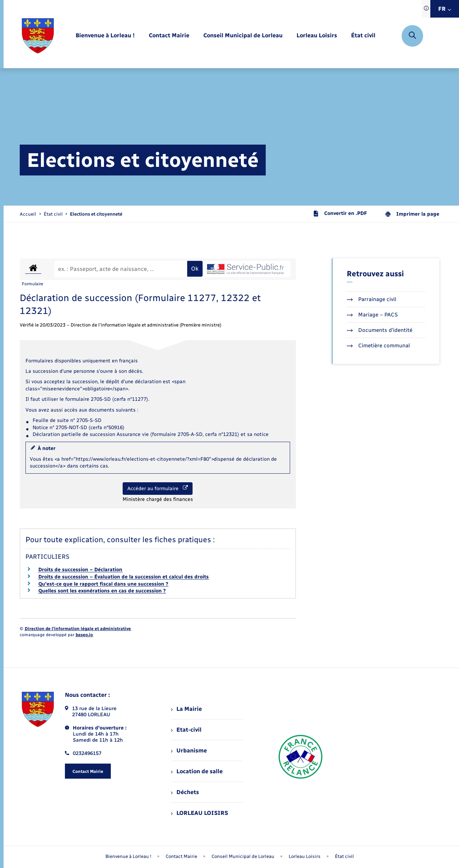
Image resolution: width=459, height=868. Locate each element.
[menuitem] (105, 36)
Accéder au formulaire (158, 488)
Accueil (28, 214)
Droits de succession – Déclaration (80, 570)
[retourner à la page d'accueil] (38, 36)
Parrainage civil (372, 299)
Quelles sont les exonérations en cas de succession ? (102, 591)
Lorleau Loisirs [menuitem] (305, 856)
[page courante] (96, 214)
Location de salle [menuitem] (197, 771)
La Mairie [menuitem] (186, 709)
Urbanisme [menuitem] (189, 750)
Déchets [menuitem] (185, 792)
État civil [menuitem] (344, 856)
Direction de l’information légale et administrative (78, 629)
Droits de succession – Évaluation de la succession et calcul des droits (124, 577)
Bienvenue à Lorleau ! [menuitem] (128, 856)
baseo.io (84, 635)
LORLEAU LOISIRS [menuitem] (200, 813)
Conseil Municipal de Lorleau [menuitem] (243, 856)
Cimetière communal (378, 346)
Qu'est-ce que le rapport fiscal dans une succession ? (103, 584)
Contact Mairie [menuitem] (181, 856)
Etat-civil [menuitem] (186, 730)
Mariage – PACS (372, 315)
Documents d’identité (380, 330)
